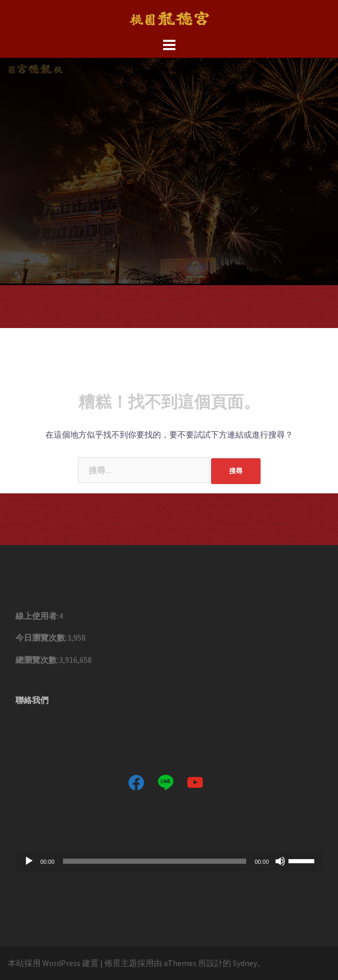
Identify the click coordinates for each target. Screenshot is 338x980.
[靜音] (280, 861)
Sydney (245, 963)
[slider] (155, 861)
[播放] (29, 861)
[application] (169, 861)
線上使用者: (37, 616)
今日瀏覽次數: (41, 637)
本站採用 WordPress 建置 (53, 963)
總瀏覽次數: (37, 660)
